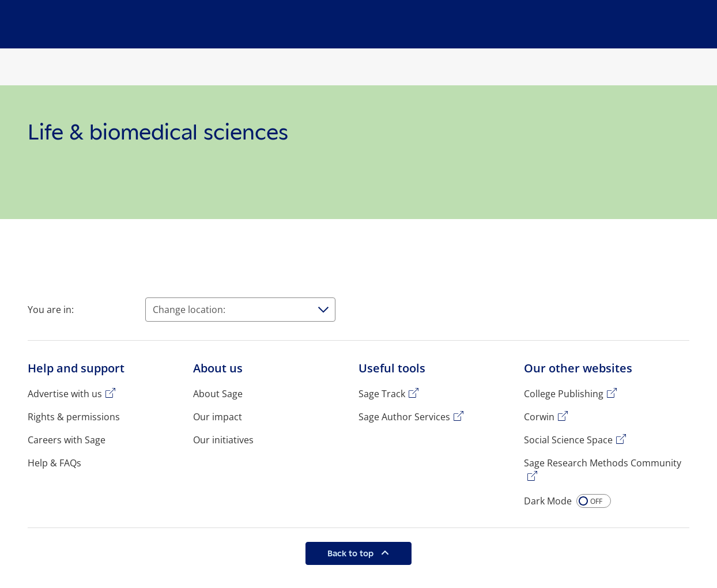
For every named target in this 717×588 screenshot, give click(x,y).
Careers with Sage (67, 440)
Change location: (189, 310)
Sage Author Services (404, 417)
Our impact (218, 417)
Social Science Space (568, 440)
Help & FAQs (54, 463)
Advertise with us (65, 394)
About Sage (218, 394)
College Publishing (564, 394)
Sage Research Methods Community (603, 463)
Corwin (539, 417)
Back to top (352, 553)
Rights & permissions (74, 417)
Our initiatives (223, 440)
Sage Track (382, 394)
